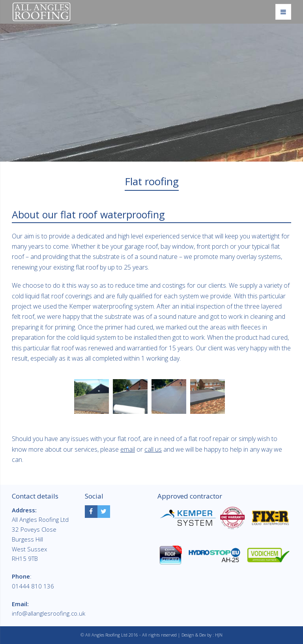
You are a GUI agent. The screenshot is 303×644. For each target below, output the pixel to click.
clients (217, 285)
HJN (219, 635)
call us (153, 449)
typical (261, 246)
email (128, 449)
